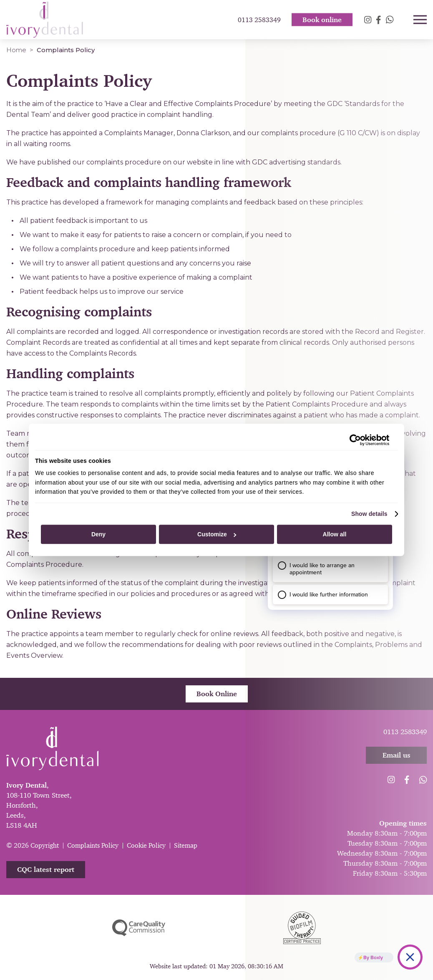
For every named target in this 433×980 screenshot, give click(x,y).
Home (16, 50)
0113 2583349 (259, 21)
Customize (217, 534)
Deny (98, 534)
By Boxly (373, 957)
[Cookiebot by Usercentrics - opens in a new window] (353, 440)
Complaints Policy (93, 845)
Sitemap (186, 845)
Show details (369, 514)
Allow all (335, 534)
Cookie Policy (146, 845)
